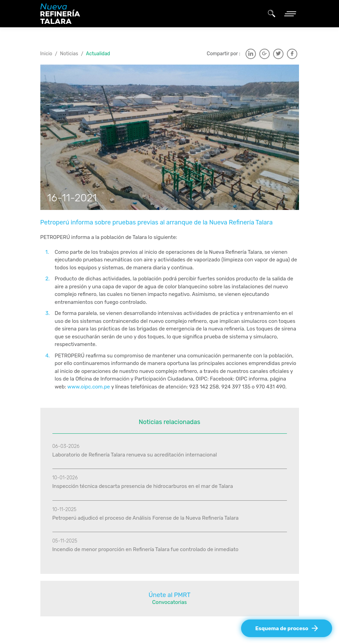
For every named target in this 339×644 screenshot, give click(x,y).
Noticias (69, 54)
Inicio (46, 54)
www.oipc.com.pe (89, 387)
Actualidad (98, 54)
